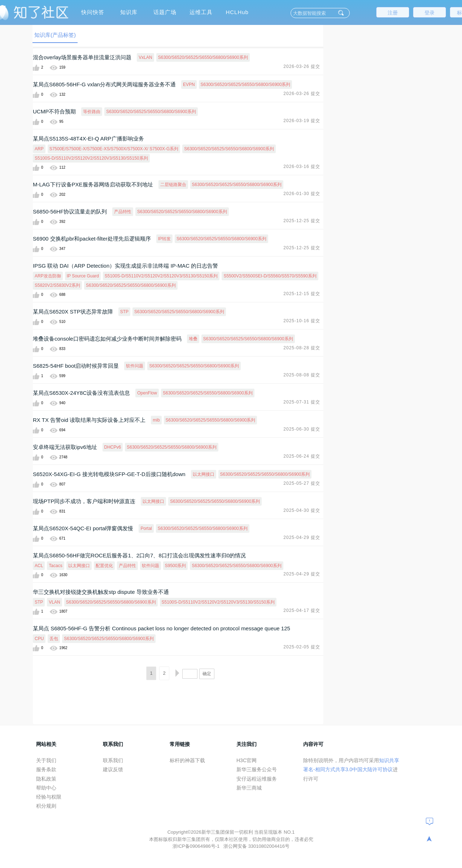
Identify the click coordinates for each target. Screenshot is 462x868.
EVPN (189, 85)
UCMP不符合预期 (54, 111)
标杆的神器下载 (187, 760)
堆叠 (193, 339)
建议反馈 (113, 769)
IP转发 (164, 239)
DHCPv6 (113, 447)
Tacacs (55, 566)
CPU (39, 639)
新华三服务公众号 (257, 769)
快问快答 (93, 12)
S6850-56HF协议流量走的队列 (70, 211)
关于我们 (46, 760)
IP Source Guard (83, 276)
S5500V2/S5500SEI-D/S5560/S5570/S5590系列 (270, 276)
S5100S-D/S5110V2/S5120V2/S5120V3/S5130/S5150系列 (91, 158)
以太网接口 (204, 474)
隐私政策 (46, 779)
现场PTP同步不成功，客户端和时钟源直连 (84, 501)
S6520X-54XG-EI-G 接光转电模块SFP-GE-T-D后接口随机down (109, 474)
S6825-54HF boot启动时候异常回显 (76, 366)
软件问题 (135, 366)
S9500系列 (176, 566)
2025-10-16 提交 (302, 321)
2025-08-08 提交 (302, 375)
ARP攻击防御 (48, 276)
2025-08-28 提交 (302, 348)
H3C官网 (247, 760)
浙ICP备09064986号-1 (197, 846)
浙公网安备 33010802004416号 (256, 846)
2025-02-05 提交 (302, 647)
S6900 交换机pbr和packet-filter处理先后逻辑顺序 (92, 239)
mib (156, 420)
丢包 (54, 639)
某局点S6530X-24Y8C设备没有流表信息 (81, 393)
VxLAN (145, 57)
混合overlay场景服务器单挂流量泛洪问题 (82, 57)
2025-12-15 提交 (302, 294)
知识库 (129, 12)
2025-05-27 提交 (302, 483)
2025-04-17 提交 (302, 610)
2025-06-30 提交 (302, 429)
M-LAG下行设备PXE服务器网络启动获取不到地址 (93, 184)
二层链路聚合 (173, 185)
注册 (393, 13)
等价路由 (92, 112)
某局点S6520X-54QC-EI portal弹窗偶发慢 (83, 528)
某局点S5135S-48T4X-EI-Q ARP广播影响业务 (88, 139)
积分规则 (46, 806)
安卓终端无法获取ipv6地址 (65, 447)
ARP (39, 149)
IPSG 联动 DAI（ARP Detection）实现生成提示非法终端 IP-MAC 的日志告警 (125, 266)
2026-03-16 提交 (302, 167)
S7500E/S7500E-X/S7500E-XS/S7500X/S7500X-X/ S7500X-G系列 (114, 149)
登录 (430, 13)
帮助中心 (46, 788)
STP (124, 312)
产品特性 (123, 212)
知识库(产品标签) (55, 35)
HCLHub (237, 12)
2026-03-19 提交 (302, 121)
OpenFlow (147, 393)
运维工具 (201, 12)
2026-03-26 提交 (302, 66)
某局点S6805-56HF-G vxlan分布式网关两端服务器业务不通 (104, 84)
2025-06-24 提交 (302, 456)
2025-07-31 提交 (302, 402)
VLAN (54, 602)
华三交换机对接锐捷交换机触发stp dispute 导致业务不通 (101, 592)
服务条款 (46, 769)
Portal (146, 528)
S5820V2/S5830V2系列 (57, 285)
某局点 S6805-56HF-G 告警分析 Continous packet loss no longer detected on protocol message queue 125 (162, 628)
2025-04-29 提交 (302, 537)
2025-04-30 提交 (302, 510)
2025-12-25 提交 (302, 221)
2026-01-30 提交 (302, 194)
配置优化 (104, 566)
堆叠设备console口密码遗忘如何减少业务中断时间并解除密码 (107, 339)
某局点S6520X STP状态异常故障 (73, 312)
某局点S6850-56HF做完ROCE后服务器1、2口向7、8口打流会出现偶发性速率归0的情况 (139, 555)
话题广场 (165, 12)
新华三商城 (249, 788)
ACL (39, 566)
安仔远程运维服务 (257, 779)
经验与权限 (49, 797)
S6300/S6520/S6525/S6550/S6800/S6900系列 (203, 57)
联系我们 (113, 760)
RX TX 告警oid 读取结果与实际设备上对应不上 (89, 420)
